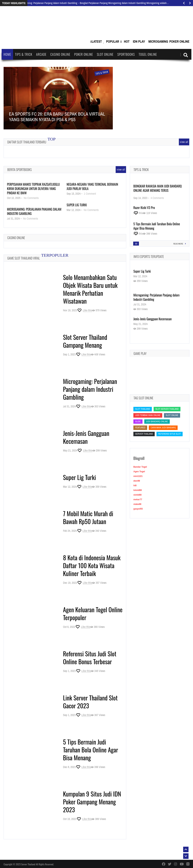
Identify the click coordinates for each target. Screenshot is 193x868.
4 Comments (157, 198)
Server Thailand (28, 864)
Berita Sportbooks (20, 170)
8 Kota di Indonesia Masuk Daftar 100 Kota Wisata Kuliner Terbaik (92, 565)
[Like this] (85, 310)
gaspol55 (138, 509)
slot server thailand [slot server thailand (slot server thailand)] (167, 409)
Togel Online (148, 54)
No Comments (31, 198)
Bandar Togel (140, 467)
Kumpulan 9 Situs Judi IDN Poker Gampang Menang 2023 (92, 802)
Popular (113, 41)
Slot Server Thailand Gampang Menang (85, 341)
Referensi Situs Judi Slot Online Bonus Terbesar (90, 657)
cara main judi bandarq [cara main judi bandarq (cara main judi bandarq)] (163, 428)
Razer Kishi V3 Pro (144, 208)
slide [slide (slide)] (138, 421)
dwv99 (137, 481)
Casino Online (60, 54)
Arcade (41, 54)
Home (7, 54)
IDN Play (139, 41)
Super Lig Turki (77, 205)
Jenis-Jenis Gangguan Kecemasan (86, 437)
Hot (127, 41)
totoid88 (138, 490)
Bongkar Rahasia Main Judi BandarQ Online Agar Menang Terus (158, 188)
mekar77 (138, 500)
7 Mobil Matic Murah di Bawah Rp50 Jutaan (88, 517)
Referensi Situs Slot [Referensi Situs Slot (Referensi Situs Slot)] (170, 434)
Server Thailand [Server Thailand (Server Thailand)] (144, 434)
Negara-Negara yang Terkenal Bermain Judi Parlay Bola (92, 186)
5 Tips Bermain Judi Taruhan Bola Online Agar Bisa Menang (91, 750)
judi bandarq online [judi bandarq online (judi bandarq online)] (157, 421)
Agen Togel (139, 472)
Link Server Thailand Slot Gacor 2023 (90, 702)
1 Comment (90, 194)
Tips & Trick (24, 54)
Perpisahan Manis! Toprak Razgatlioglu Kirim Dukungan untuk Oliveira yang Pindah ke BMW (33, 189)
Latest (97, 41)
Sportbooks (126, 54)
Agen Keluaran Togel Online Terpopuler (93, 613)
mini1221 (138, 476)
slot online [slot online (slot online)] (172, 415)
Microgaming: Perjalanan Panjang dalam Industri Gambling (34, 211)
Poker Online (179, 41)
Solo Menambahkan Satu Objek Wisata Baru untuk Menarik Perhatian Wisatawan (90, 289)
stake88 (137, 504)
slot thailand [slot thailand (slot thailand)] (143, 409)
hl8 (135, 486)
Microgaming (158, 41)
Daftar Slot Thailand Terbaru (27, 142)
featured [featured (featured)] (140, 428)
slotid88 (137, 495)
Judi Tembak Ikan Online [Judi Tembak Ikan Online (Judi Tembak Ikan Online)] (148, 415)
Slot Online (105, 54)
